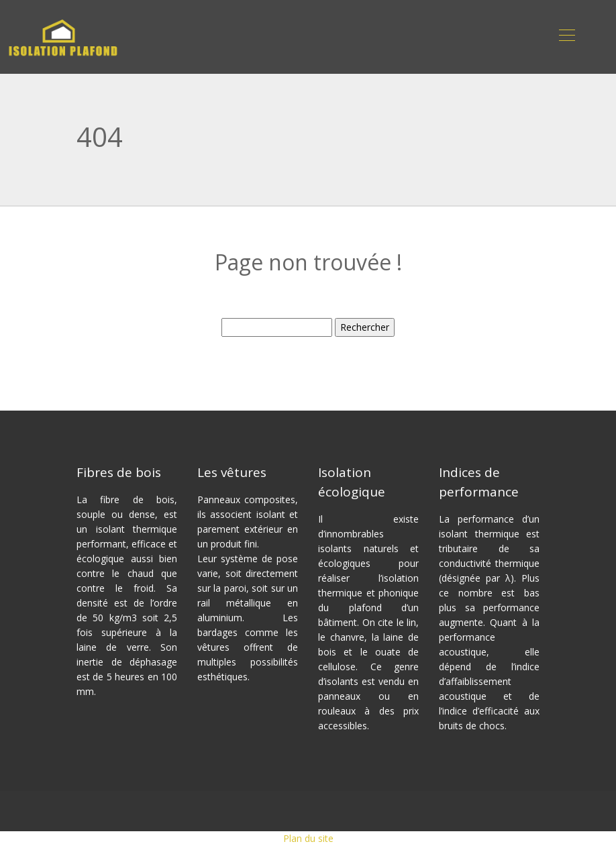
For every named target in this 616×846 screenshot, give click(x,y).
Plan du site (308, 838)
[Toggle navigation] (566, 37)
